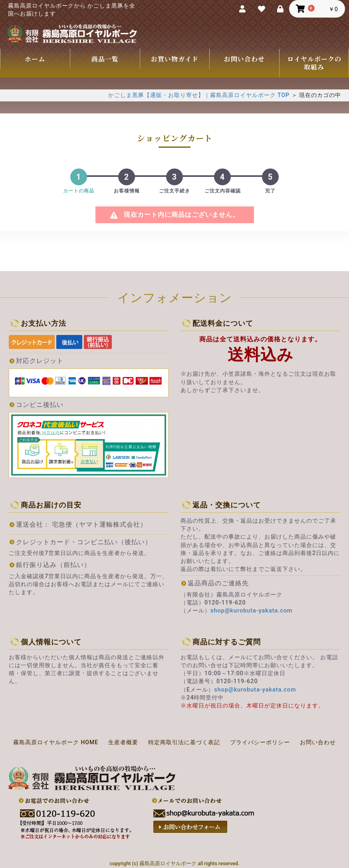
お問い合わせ (244, 59)
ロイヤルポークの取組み (314, 63)
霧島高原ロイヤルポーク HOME (56, 742)
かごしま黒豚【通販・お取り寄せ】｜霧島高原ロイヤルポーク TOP (199, 95)
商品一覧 (105, 59)
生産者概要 (123, 742)
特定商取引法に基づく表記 (184, 742)
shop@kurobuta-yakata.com (251, 611)
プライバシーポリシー (260, 742)
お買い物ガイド (175, 59)
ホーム (35, 59)
